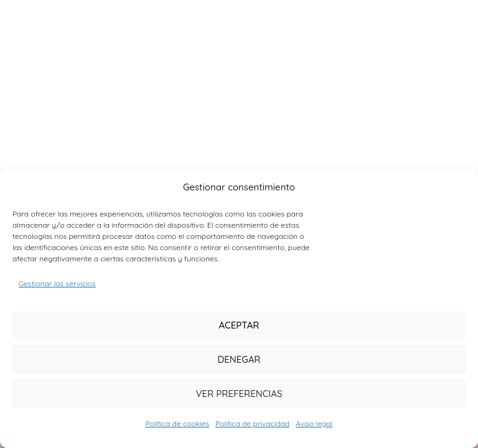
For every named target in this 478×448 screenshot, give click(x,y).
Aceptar (239, 325)
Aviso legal (314, 423)
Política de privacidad (252, 423)
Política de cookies (177, 423)
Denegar (239, 359)
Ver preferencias (239, 394)
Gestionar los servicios (57, 283)
